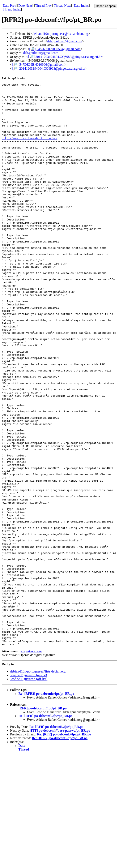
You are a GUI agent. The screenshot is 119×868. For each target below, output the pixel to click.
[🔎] (32, 49)
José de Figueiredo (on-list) (29, 788)
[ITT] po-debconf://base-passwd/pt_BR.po (60, 844)
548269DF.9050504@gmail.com (59, 49)
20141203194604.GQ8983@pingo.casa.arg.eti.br (69, 57)
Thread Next (62, 6)
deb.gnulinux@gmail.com (65, 41)
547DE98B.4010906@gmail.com (42, 65)
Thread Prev (43, 6)
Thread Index (12, 9)
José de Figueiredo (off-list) (29, 792)
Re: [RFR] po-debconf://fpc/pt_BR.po (45, 829)
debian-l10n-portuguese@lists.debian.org (60, 34)
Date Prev (9, 6)
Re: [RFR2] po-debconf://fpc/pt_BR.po (46, 807)
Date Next (25, 6)
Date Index (81, 6)
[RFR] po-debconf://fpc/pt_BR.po (42, 822)
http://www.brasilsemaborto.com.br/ (29, 151)
